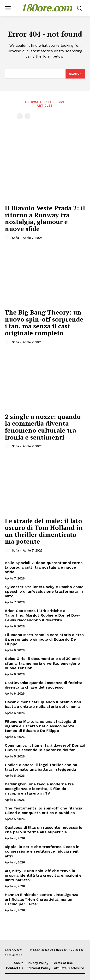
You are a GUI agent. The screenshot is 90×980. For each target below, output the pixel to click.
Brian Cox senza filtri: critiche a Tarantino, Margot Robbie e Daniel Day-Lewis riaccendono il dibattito (42, 615)
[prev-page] (20, 116)
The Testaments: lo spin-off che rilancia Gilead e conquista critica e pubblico (43, 810)
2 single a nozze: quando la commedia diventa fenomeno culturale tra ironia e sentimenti (43, 427)
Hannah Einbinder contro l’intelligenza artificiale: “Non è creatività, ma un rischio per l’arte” (42, 899)
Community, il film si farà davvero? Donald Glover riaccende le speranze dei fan (45, 748)
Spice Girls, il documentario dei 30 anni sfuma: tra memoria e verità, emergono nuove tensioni (42, 663)
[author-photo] (8, 237)
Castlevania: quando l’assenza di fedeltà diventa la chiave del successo (44, 685)
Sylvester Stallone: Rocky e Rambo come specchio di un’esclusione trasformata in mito (44, 591)
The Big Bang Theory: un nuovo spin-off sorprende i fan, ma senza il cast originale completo (44, 322)
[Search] (75, 74)
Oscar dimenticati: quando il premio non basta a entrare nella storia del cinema (43, 704)
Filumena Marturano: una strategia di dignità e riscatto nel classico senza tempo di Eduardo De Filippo (40, 726)
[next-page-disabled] (27, 116)
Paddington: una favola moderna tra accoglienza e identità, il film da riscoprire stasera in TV (39, 789)
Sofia (15, 238)
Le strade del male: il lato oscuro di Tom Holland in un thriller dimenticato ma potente (44, 531)
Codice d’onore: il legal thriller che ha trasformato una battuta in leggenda (41, 767)
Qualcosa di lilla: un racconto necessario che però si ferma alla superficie (44, 830)
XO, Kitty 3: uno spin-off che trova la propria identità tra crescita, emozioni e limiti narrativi (43, 875)
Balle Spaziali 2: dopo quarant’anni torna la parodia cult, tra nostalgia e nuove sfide (44, 567)
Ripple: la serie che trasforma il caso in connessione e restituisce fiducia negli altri (42, 851)
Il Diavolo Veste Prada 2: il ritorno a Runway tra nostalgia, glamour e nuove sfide (45, 218)
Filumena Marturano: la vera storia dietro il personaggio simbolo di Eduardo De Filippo (44, 639)
